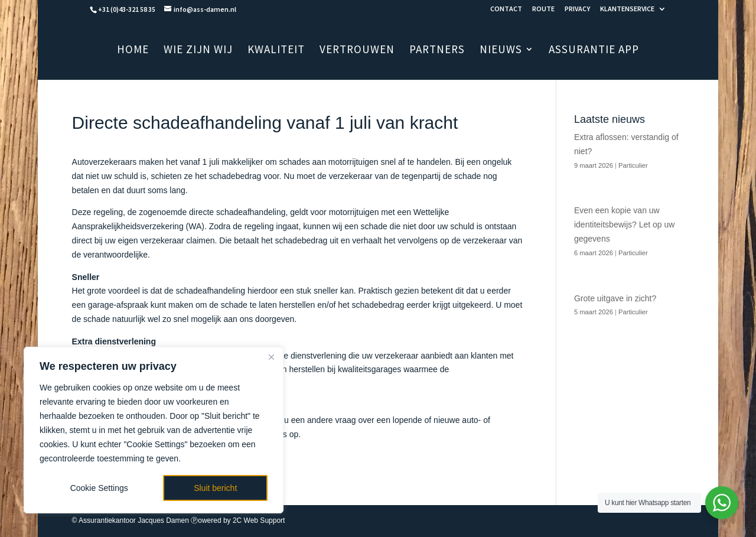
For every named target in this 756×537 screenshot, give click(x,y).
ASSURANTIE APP (594, 51)
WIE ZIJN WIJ (198, 51)
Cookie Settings (99, 488)
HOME (133, 51)
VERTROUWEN (357, 51)
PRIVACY (577, 9)
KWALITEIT (276, 51)
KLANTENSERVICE (627, 9)
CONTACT (506, 9)
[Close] (271, 357)
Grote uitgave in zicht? (615, 298)
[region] (154, 430)
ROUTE (543, 9)
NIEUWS (501, 51)
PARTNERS (437, 51)
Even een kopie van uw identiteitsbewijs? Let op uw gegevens (624, 224)
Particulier (633, 165)
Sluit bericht (215, 488)
